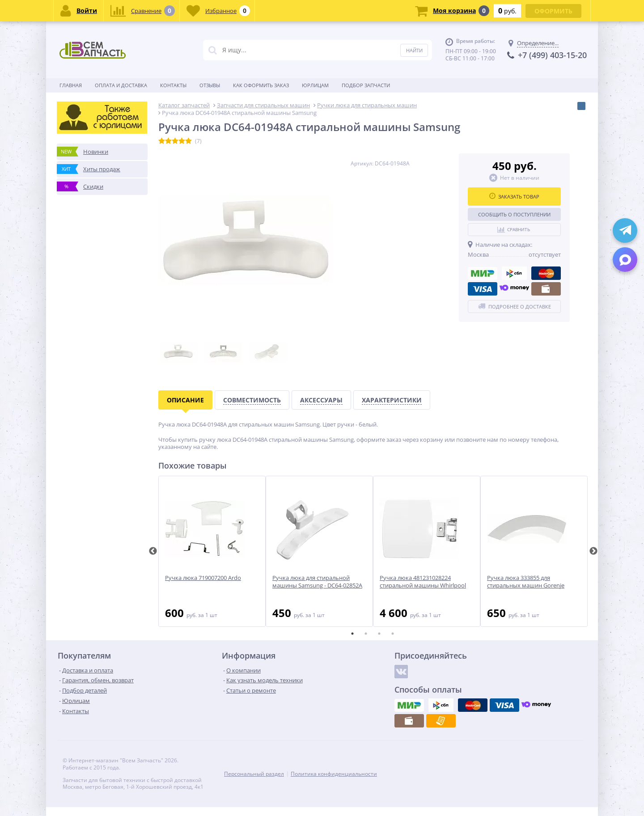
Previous (153, 551)
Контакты (173, 85)
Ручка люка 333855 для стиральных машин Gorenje (526, 582)
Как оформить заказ (261, 85)
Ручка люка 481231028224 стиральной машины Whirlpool (423, 582)
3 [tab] (379, 634)
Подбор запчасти (366, 85)
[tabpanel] (212, 551)
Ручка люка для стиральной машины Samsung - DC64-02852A (317, 582)
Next (593, 551)
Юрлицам (315, 85)
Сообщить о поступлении (514, 214)
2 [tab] (366, 634)
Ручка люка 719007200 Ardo (203, 578)
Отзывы (210, 85)
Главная (71, 85)
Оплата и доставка (121, 85)
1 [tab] (352, 634)
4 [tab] (393, 634)
